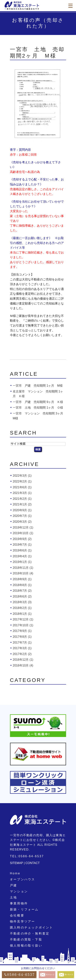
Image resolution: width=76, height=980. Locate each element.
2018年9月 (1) (22, 579)
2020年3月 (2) (22, 522)
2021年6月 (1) (22, 487)
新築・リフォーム (24, 909)
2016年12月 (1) (23, 660)
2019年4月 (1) (22, 556)
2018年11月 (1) (23, 568)
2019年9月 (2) (22, 539)
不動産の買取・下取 (26, 939)
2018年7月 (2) (22, 591)
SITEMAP (16, 863)
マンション (19, 891)
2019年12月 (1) (23, 527)
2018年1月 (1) (22, 614)
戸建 (13, 885)
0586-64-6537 (31, 856)
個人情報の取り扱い (26, 946)
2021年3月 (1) (22, 493)
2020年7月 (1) (22, 516)
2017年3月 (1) (22, 648)
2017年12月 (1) (23, 619)
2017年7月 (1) (22, 643)
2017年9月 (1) (22, 631)
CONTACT (33, 863)
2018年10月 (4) (23, 573)
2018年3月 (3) (22, 602)
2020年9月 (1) (22, 510)
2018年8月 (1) (22, 585)
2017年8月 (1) (22, 637)
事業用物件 (19, 903)
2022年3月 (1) (22, 476)
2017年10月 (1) (23, 625)
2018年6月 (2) (22, 596)
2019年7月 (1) (22, 545)
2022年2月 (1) (22, 481)
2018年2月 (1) (22, 608)
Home (15, 873)
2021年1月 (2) (22, 504)
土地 (13, 897)
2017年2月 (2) (22, 654)
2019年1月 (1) (22, 562)
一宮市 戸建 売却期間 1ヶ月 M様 (38, 386)
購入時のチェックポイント (31, 927)
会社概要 (17, 915)
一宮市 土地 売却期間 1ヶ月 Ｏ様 (38, 408)
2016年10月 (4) (23, 665)
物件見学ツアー (22, 921)
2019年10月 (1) (23, 533)
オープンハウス (22, 879)
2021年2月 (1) (22, 499)
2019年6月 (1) (22, 550)
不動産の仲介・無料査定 (30, 933)
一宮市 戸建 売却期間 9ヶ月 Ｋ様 (38, 402)
